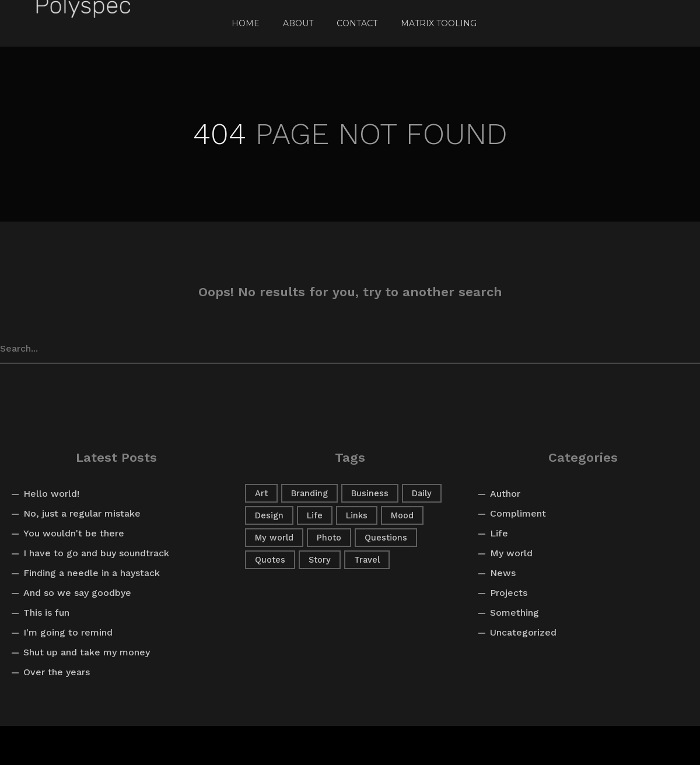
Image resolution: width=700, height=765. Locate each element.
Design (269, 515)
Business (370, 493)
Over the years (57, 672)
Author (505, 494)
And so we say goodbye (77, 593)
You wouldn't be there (74, 533)
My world (274, 538)
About (298, 23)
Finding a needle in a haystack (92, 573)
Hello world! (51, 494)
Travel (367, 560)
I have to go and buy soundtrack (96, 553)
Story (320, 560)
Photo (329, 538)
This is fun (46, 613)
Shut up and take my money (87, 652)
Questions (386, 538)
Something (514, 613)
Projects (509, 593)
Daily (422, 493)
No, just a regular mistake (82, 513)
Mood (402, 515)
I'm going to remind (68, 632)
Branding (309, 493)
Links (357, 515)
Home (246, 23)
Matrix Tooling (439, 23)
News (503, 573)
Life (315, 515)
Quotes (270, 560)
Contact (357, 23)
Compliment (518, 513)
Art (261, 493)
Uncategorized (523, 632)
